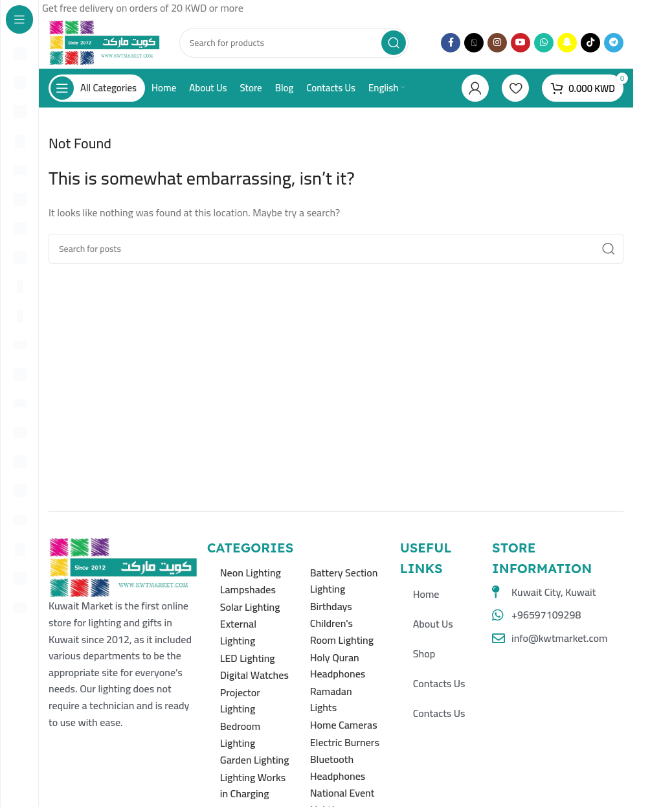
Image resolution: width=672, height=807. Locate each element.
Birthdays (331, 606)
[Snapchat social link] (567, 43)
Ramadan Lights (331, 699)
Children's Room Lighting (342, 631)
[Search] (294, 43)
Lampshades (248, 589)
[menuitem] (387, 88)
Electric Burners (345, 742)
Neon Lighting (251, 573)
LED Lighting (248, 658)
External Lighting (238, 632)
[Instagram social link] (497, 43)
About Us (433, 624)
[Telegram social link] (614, 43)
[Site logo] (104, 41)
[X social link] (474, 43)
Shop (424, 654)
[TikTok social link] (590, 43)
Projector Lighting (240, 701)
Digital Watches (254, 675)
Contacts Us (439, 683)
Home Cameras (344, 725)
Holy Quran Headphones (338, 666)
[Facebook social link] (451, 43)
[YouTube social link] (521, 43)
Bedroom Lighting (240, 734)
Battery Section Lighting (344, 581)
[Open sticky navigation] (97, 88)
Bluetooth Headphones (338, 767)
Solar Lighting (250, 607)
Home (426, 594)
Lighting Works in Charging (253, 786)
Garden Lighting (255, 760)
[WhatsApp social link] (544, 43)
